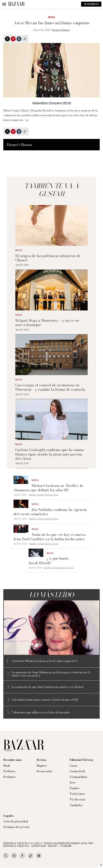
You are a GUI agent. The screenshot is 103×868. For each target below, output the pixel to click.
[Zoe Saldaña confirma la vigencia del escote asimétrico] (21, 504)
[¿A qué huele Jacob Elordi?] (36, 553)
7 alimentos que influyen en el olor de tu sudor (41, 712)
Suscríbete (91, 4)
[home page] (16, 4)
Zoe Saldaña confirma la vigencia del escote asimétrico (50, 512)
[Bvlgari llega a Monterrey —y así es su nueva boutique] (51, 290)
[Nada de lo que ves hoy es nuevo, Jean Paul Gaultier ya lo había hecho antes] (21, 529)
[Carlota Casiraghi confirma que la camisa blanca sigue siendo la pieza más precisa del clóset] (51, 419)
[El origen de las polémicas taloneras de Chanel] (51, 225)
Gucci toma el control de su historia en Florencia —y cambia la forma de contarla (50, 387)
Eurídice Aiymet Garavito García (44, 495)
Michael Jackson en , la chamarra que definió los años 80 (48, 488)
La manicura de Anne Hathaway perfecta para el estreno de (51, 674)
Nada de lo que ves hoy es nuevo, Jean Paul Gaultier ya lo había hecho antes (50, 537)
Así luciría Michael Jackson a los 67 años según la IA (45, 661)
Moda (51, 17)
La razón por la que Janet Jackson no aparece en (47, 687)
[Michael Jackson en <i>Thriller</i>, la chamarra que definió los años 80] (21, 480)
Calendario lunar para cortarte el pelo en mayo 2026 (45, 700)
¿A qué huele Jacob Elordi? (49, 561)
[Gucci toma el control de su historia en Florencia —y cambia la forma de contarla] (51, 355)
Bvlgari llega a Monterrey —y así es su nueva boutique (47, 323)
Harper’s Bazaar (61, 30)
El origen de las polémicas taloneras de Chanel (48, 258)
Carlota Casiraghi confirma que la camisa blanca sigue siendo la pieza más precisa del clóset (50, 454)
